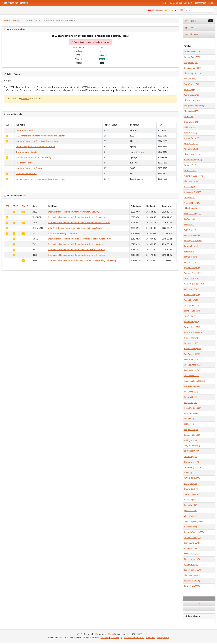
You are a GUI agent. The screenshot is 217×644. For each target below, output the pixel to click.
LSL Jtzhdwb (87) (191, 430)
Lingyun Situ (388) (192, 435)
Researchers (200, 3)
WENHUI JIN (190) (192, 478)
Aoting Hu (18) (190, 440)
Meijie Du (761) (191, 403)
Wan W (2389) (190, 230)
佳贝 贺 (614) (190, 127)
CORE (15, 206)
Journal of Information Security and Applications (37, 141)
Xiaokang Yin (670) (192, 559)
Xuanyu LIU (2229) (192, 397)
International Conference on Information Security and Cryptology (77, 217)
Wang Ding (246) (191, 95)
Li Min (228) (189, 424)
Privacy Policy (163, 638)
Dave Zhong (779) (192, 386)
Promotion (150, 638)
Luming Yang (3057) (193, 241)
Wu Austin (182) (191, 343)
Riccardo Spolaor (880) (194, 532)
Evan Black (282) (191, 122)
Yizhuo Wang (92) (192, 278)
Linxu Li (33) (189, 90)
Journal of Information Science (29, 168)
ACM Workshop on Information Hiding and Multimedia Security (76, 228)
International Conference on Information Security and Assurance (77, 244)
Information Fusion (24, 130)
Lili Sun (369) (190, 219)
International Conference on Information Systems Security (74, 212)
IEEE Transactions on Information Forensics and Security (40, 136)
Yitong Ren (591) (191, 149)
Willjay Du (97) (190, 484)
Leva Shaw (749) (191, 359)
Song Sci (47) (190, 197)
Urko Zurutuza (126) (193, 332)
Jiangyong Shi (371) (193, 570)
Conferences (176, 3)
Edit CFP (191, 28)
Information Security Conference (63, 233)
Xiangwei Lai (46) (191, 181)
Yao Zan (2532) (191, 419)
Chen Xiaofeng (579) (193, 160)
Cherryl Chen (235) (192, 203)
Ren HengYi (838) (192, 500)
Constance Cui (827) (193, 192)
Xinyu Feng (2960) (192, 586)
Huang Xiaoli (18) (192, 489)
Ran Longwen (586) (193, 68)
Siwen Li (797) (190, 165)
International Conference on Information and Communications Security (79, 223)
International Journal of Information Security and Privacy (40, 179)
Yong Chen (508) (191, 300)
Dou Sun (25, 99)
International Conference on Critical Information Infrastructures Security (80, 239)
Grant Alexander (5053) (194, 284)
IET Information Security (27, 174)
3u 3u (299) (189, 117)
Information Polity (24, 163)
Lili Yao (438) (190, 224)
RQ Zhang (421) (191, 338)
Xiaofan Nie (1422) (192, 376)
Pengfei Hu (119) (191, 322)
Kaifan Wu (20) (190, 505)
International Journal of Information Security (35, 147)
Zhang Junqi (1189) (192, 365)
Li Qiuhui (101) (190, 257)
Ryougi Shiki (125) (192, 268)
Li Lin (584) (189, 251)
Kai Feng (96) (190, 187)
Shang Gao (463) (191, 111)
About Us (105, 638)
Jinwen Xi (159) (191, 511)
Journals (188, 3)
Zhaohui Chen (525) (193, 538)
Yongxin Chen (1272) (193, 273)
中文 (153, 10)
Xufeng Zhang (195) (193, 52)
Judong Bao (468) (192, 565)
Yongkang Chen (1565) (194, 106)
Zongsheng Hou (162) (194, 467)
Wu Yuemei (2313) (192, 354)
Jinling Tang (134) (192, 143)
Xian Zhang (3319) (192, 543)
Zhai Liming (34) (191, 516)
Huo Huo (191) (190, 133)
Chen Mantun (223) (193, 408)
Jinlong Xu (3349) (191, 289)
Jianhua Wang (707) (193, 370)
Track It (199, 21)
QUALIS (25, 206)
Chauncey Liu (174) (192, 349)
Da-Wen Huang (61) (193, 214)
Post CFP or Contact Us (134, 638)
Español (171, 10)
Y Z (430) (188, 473)
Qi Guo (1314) (190, 262)
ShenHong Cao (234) (193, 73)
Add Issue (192, 34)
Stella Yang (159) (191, 494)
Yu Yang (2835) (191, 170)
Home (165, 3)
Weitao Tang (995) (192, 57)
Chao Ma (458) (190, 527)
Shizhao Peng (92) (192, 100)
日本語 (180, 10)
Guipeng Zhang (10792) (194, 381)
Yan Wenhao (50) (191, 84)
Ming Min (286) (191, 548)
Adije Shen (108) (191, 63)
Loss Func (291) (191, 413)
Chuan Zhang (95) (192, 295)
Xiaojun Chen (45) (192, 575)
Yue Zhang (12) (191, 457)
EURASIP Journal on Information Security (34, 157)
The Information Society (26, 152)
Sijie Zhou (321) (191, 208)
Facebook (115, 638)
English (161, 10)
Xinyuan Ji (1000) (191, 305)
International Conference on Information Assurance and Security (77, 250)
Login (211, 3)
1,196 (96, 634)
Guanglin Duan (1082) (194, 176)
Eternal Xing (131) (192, 235)
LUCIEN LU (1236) (192, 451)
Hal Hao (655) (190, 79)
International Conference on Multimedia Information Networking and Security (82, 260)
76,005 (111, 634)
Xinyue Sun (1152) (192, 446)
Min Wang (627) (191, 392)
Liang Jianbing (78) (192, 311)
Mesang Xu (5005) (192, 581)
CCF (7, 206)
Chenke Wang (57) (192, 138)
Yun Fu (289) (190, 316)
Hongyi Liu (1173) (192, 462)
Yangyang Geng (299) (194, 521)
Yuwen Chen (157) (192, 327)
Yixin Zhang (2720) (192, 154)
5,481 (78, 634)
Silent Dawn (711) (192, 554)
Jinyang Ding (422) (192, 246)
